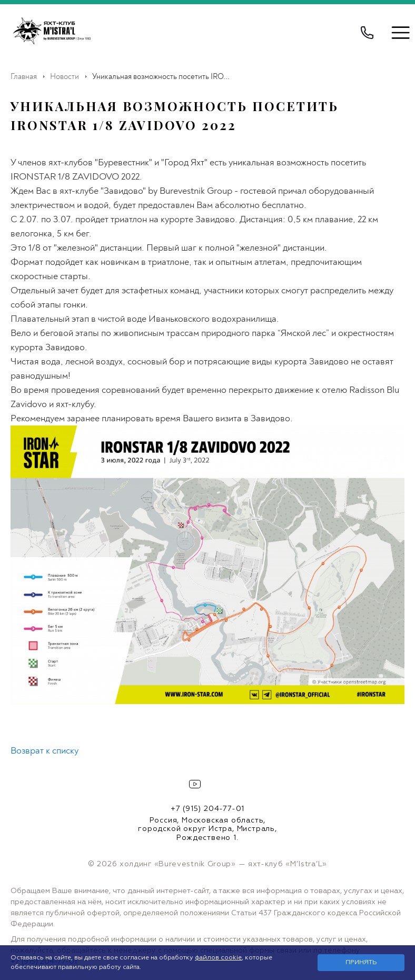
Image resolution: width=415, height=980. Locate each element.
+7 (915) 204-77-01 (207, 809)
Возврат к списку (45, 751)
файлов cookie (218, 958)
